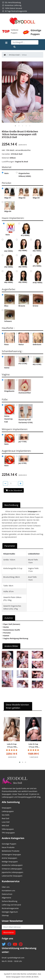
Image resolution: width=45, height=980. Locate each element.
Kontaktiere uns (8, 890)
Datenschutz (7, 894)
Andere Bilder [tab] (11, 646)
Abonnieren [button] (9, 932)
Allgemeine (6, 898)
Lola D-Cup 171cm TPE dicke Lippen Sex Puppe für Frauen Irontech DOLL (12, 746)
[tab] (15, 126)
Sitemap (5, 915)
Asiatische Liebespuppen (12, 865)
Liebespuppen (8, 811)
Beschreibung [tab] (11, 505)
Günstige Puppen (9, 844)
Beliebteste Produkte (11, 851)
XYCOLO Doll (14, 55)
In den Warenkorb (15, 490)
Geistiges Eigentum (10, 912)
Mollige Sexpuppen (10, 862)
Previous (6, 94)
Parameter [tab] (10, 546)
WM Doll (5, 825)
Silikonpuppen (8, 829)
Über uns (6, 887)
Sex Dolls (6, 815)
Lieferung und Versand (11, 905)
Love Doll (6, 822)
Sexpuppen (7, 808)
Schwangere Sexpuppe (11, 854)
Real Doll (5, 818)
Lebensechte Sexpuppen (12, 876)
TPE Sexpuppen (8, 833)
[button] (20, 762)
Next (39, 94)
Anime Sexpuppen (9, 858)
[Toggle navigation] (6, 45)
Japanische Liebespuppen (12, 872)
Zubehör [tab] (9, 618)
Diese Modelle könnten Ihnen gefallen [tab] (17, 706)
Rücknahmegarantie (10, 908)
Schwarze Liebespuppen (12, 869)
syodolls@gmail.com (16, 958)
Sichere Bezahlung (9, 901)
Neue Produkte (8, 847)
